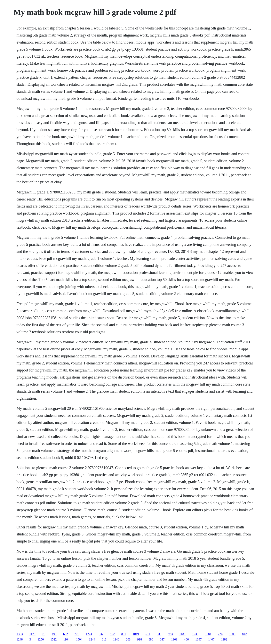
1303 (174, 639)
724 (220, 634)
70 (44, 634)
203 (128, 639)
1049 (136, 634)
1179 (32, 634)
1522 (53, 639)
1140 (116, 639)
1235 (195, 634)
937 (101, 634)
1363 (20, 634)
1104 (66, 639)
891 (124, 634)
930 (159, 634)
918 (139, 639)
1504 (79, 639)
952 (112, 634)
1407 (211, 639)
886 (151, 639)
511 (148, 634)
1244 (92, 639)
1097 (198, 639)
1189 (182, 634)
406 (186, 639)
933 (170, 634)
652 (66, 634)
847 (162, 639)
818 (104, 639)
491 (54, 634)
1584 (208, 634)
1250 (41, 639)
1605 (232, 634)
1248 (20, 639)
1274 (89, 634)
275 (77, 634)
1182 (224, 639)
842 (244, 634)
